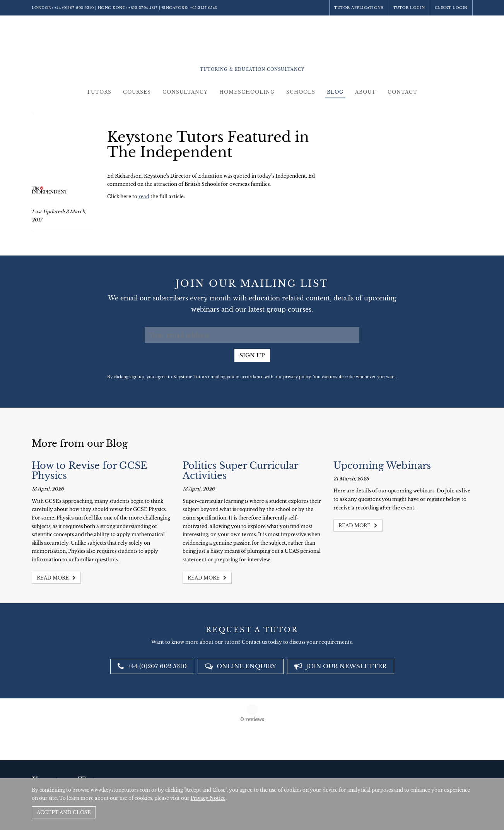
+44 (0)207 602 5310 (74, 8)
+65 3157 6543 (204, 8)
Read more (56, 578)
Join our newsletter (341, 666)
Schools (301, 92)
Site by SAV (451, 771)
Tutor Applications (359, 8)
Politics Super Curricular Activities (240, 471)
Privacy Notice (208, 798)
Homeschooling (247, 92)
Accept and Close (64, 812)
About (366, 92)
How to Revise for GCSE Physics (89, 471)
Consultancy (185, 92)
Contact (402, 92)
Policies (426, 771)
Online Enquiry (241, 666)
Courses (137, 92)
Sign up (252, 355)
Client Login (451, 8)
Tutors (99, 92)
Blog (335, 92)
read (144, 196)
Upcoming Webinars (382, 466)
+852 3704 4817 (143, 8)
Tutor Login (409, 8)
